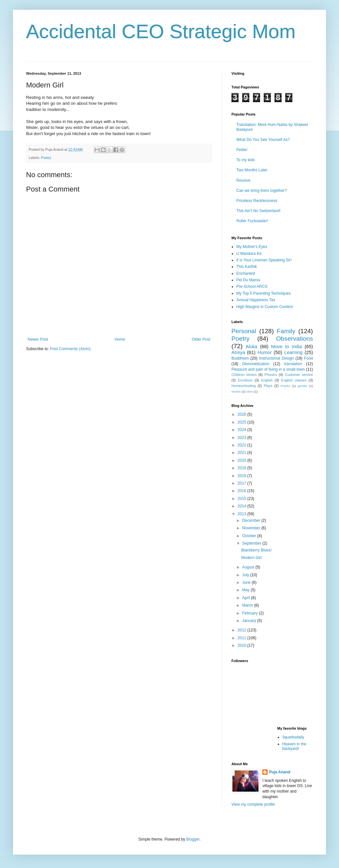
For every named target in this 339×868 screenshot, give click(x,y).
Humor (265, 352)
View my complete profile (253, 804)
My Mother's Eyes (252, 247)
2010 (243, 645)
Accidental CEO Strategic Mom (161, 31)
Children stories (244, 375)
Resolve (243, 180)
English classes (294, 380)
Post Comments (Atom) (70, 349)
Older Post (201, 339)
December (252, 520)
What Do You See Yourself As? (263, 140)
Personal (244, 331)
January (250, 621)
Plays (268, 386)
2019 (243, 468)
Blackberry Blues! (256, 550)
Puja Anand (280, 772)
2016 (243, 491)
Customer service (299, 375)
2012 (243, 630)
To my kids (246, 160)
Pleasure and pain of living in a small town (268, 369)
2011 (243, 638)
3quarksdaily (293, 737)
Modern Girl (251, 558)
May (246, 590)
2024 (243, 430)
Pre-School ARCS (252, 287)
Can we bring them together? (262, 191)
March (248, 605)
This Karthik (247, 267)
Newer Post (38, 339)
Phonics (271, 375)
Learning (293, 352)
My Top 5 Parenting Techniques (264, 293)
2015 (243, 499)
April (247, 598)
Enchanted (246, 273)
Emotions (245, 380)
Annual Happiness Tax (256, 300)
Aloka (252, 347)
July (246, 575)
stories (236, 391)
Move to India (287, 347)
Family (286, 331)
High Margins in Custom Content (265, 307)
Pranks (285, 386)
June (247, 582)
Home (120, 339)
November (252, 528)
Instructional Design (277, 358)
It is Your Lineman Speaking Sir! (264, 260)
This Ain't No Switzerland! (258, 211)
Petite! (242, 150)
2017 (243, 483)
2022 (243, 445)
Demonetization (256, 364)
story (250, 391)
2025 (243, 422)
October (250, 536)
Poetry (46, 158)
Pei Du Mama (248, 280)
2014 (243, 506)
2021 (243, 453)
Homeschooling (243, 386)
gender (302, 386)
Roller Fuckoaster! (252, 221)
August (249, 567)
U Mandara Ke (249, 254)
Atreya (238, 352)
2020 (243, 460)
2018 (243, 476)
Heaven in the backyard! (294, 746)
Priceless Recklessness (257, 201)
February (251, 613)
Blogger (193, 839)
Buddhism (240, 358)
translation (293, 364)
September (252, 543)
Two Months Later (252, 170)
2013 (243, 514)
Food (309, 358)
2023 (243, 438)
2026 (243, 414)
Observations (295, 339)
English (267, 380)
